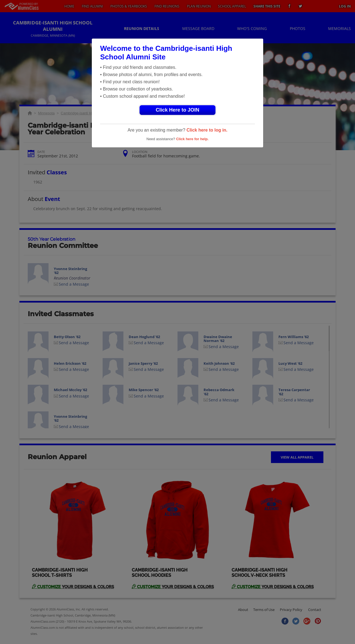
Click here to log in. (207, 130)
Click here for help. (192, 139)
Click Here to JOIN (177, 110)
